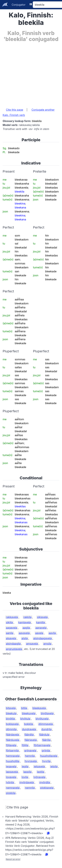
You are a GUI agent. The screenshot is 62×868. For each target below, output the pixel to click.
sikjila (9, 622)
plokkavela (47, 788)
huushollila (13, 761)
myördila (45, 782)
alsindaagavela (42, 638)
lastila (41, 772)
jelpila (54, 766)
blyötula (25, 719)
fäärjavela (31, 740)
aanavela (41, 628)
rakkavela (12, 617)
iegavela (11, 766)
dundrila (47, 729)
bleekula (11, 713)
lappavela (12, 772)
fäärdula (44, 735)
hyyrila (46, 761)
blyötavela (47, 713)
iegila (25, 766)
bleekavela (39, 708)
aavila (52, 633)
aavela (39, 633)
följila (25, 745)
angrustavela (14, 649)
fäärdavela (12, 735)
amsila (47, 644)
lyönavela (39, 777)
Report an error (13, 859)
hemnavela (13, 756)
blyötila (10, 719)
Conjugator (19, 5)
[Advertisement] (31, 73)
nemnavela (13, 788)
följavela (11, 745)
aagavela (11, 628)
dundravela (29, 729)
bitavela (11, 708)
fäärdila (29, 735)
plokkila (11, 793)
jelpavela (39, 766)
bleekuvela (29, 713)
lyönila (10, 782)
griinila (46, 750)
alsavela (11, 638)
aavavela (24, 633)
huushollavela (49, 756)
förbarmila (12, 750)
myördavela (27, 782)
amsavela (32, 644)
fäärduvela (13, 740)
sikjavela (42, 617)
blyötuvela (42, 719)
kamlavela (25, 622)
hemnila (30, 756)
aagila (26, 628)
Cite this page (15, 110)
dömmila (11, 729)
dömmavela (46, 724)
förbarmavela (42, 745)
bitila (24, 708)
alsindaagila (13, 644)
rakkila (27, 617)
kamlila (41, 622)
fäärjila (46, 740)
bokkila (29, 724)
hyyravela (31, 761)
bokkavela (12, 724)
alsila (25, 638)
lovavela (11, 777)
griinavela (30, 750)
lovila (25, 777)
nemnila (30, 788)
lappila (27, 772)
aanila (10, 633)
